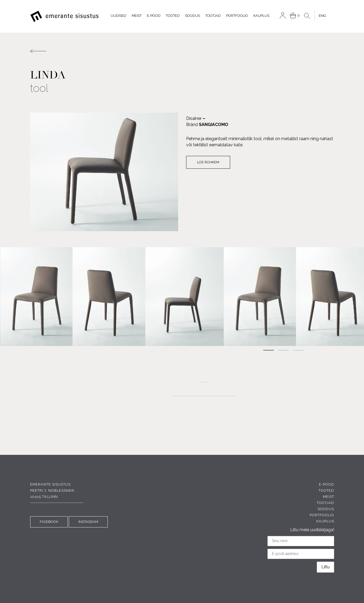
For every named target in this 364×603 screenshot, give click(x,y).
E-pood (154, 16)
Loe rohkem (208, 162)
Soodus (193, 16)
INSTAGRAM (88, 522)
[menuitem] (322, 16)
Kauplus (261, 16)
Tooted (173, 16)
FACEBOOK (49, 522)
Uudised (119, 16)
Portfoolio (237, 16)
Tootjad (213, 16)
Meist (137, 16)
